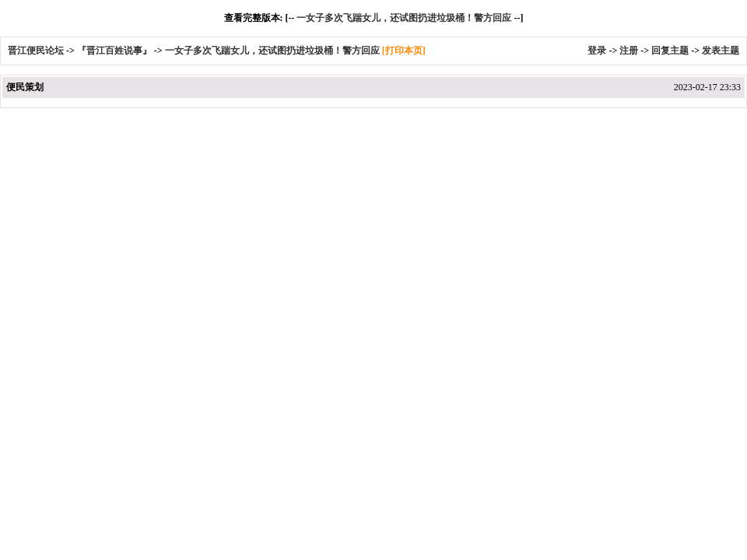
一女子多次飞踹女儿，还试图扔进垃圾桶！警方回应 (404, 18)
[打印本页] (404, 51)
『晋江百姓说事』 (114, 51)
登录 (597, 51)
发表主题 (721, 51)
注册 (629, 51)
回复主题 (670, 51)
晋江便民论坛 (36, 51)
